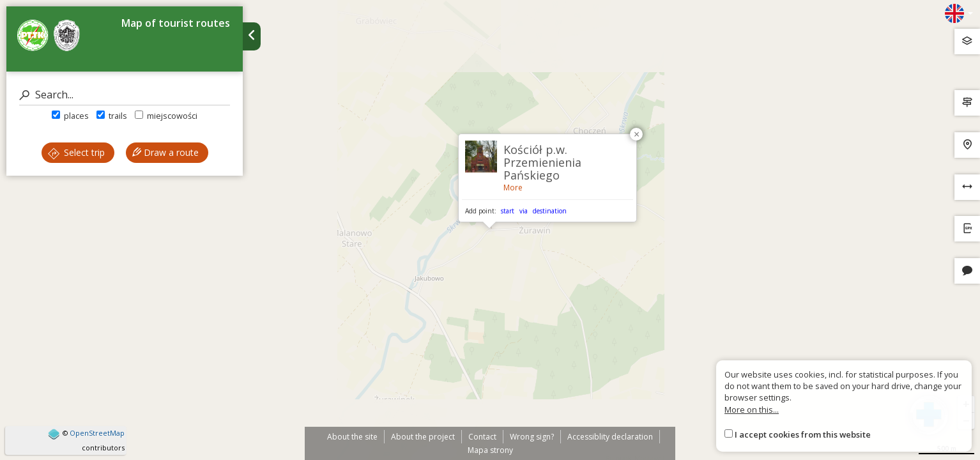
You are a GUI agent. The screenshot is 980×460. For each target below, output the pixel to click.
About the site (352, 437)
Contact (482, 437)
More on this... (752, 410)
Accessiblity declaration (610, 437)
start (508, 211)
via (524, 211)
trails (112, 116)
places (70, 116)
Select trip (76, 152)
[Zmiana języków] (959, 13)
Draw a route (165, 152)
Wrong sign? (532, 437)
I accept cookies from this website (803, 434)
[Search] (125, 95)
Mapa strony (490, 450)
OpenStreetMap (97, 433)
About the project (423, 437)
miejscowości (166, 116)
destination (550, 211)
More (513, 188)
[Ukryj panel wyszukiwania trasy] (252, 36)
